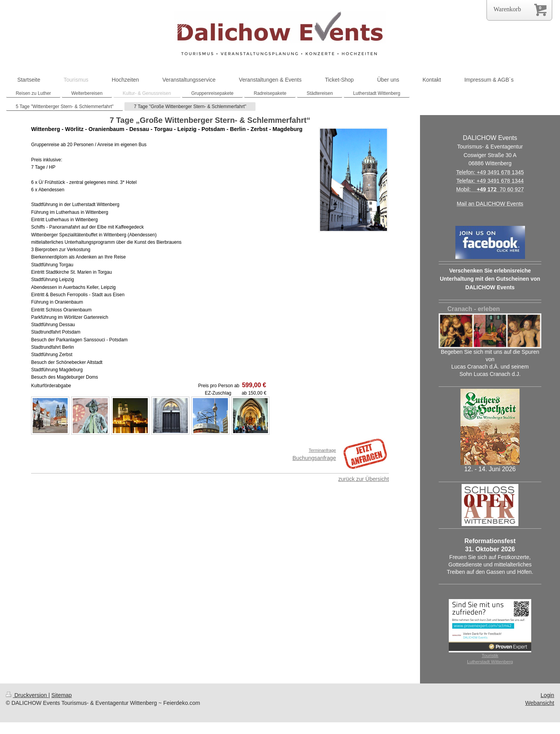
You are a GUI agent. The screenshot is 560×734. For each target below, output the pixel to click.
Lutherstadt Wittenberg (490, 661)
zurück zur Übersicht (364, 479)
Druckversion (27, 695)
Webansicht (540, 703)
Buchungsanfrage (314, 458)
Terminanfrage (322, 450)
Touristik (490, 655)
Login (547, 695)
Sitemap (61, 695)
